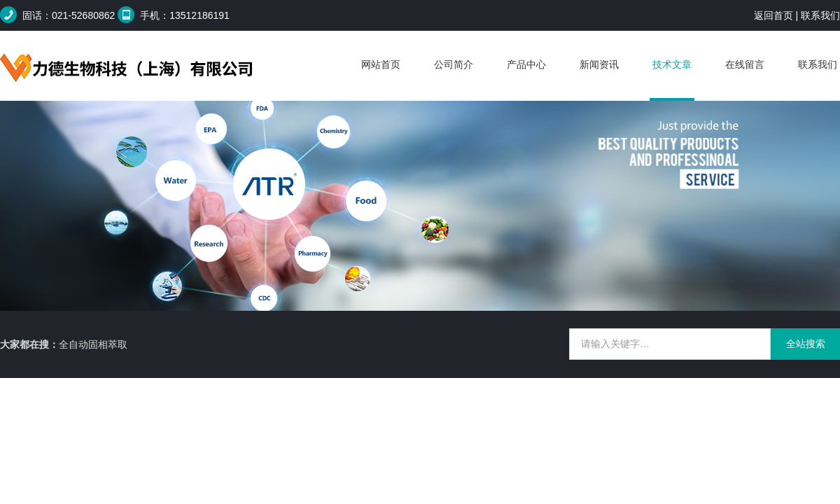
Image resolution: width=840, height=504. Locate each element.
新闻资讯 (599, 64)
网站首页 (381, 64)
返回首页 (773, 15)
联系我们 (820, 15)
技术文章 (672, 64)
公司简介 (454, 64)
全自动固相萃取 (93, 344)
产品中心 (526, 64)
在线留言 (745, 64)
